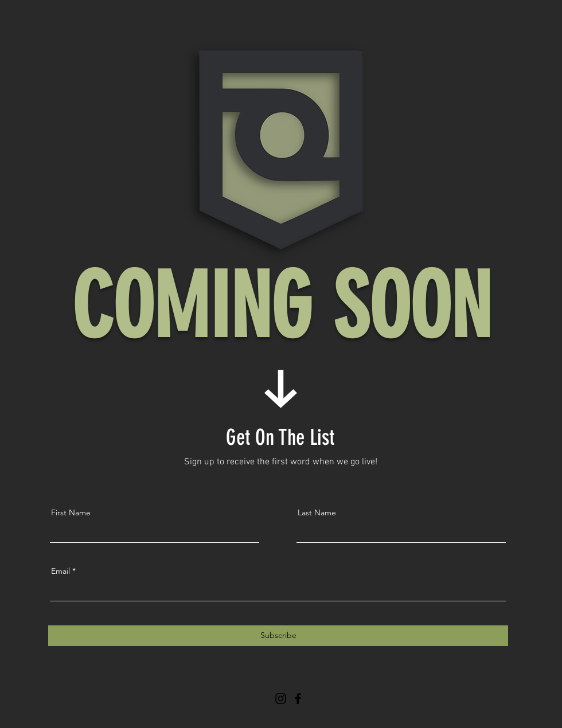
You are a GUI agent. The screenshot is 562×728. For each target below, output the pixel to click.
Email (61, 571)
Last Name (317, 512)
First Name (71, 512)
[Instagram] (281, 698)
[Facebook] (298, 698)
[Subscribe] (278, 636)
